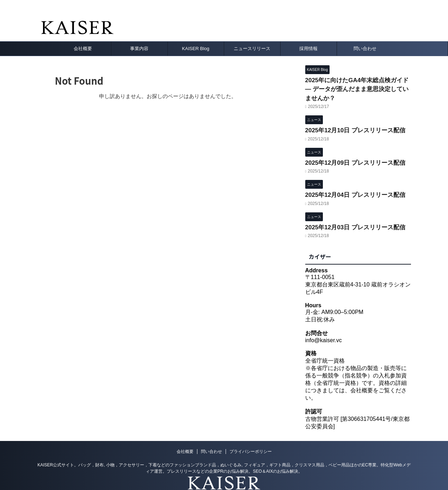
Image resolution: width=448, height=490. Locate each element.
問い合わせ (365, 49)
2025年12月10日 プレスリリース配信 (349, 117)
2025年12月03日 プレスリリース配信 (349, 207)
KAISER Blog (195, 49)
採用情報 (308, 49)
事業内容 (139, 49)
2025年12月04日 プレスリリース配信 (349, 177)
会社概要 (83, 49)
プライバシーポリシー (251, 431)
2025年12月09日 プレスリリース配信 (349, 147)
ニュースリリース (252, 49)
